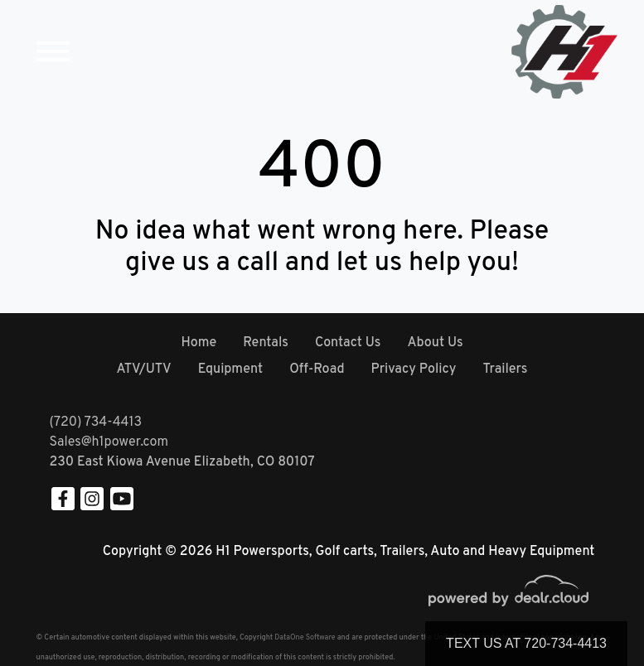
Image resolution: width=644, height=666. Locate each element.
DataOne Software (305, 637)
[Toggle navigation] (53, 52)
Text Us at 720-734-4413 (526, 643)
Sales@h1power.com (109, 442)
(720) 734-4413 (96, 422)
